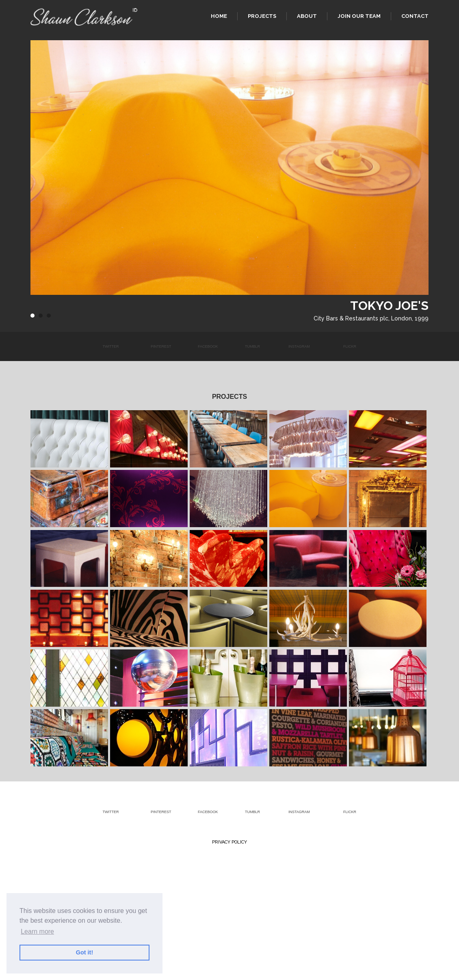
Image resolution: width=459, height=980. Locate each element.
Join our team (359, 16)
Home (219, 16)
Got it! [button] (84, 952)
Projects (262, 16)
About (307, 16)
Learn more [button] (37, 931)
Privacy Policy (229, 842)
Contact (415, 16)
